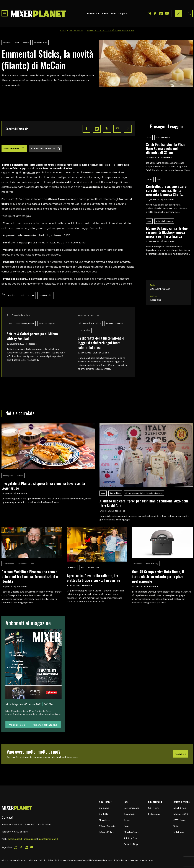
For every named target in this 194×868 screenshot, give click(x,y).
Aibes (105, 13)
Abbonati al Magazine (45, 725)
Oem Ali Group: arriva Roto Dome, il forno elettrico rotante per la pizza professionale (158, 576)
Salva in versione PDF (46, 148)
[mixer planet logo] (17, 808)
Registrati (180, 754)
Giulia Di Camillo (101, 353)
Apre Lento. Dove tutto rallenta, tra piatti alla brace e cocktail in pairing (93, 578)
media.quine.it (15, 839)
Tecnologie (129, 814)
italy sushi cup (115, 493)
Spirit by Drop (131, 838)
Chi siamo (104, 808)
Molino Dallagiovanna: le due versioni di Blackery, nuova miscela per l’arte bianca (167, 232)
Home (63, 31)
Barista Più (93, 13)
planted (20, 475)
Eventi (127, 826)
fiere (10, 323)
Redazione (31, 344)
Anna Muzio (22, 493)
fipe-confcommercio (114, 323)
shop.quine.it (30, 839)
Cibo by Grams (76, 31)
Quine (176, 826)
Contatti (103, 814)
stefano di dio (93, 568)
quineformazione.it (48, 839)
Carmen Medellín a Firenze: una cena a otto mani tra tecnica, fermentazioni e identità (30, 576)
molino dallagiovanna (164, 221)
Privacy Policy (106, 832)
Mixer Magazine (108, 826)
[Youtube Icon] (167, 13)
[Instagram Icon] (149, 13)
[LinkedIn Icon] (161, 13)
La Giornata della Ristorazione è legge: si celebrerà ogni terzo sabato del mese (101, 343)
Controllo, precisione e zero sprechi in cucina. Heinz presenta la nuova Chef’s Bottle (166, 190)
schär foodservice (163, 137)
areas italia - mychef (47, 323)
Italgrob (122, 13)
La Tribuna (178, 832)
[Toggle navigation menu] (5, 13)
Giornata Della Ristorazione (90, 323)
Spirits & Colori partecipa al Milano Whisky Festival (32, 336)
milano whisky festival (25, 323)
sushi (103, 493)
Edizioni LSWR (180, 814)
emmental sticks (40, 43)
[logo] (39, 13)
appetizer (7, 43)
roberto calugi (85, 330)
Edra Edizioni (180, 808)
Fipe (113, 13)
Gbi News (153, 808)
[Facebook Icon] (155, 13)
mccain (26, 43)
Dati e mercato (131, 808)
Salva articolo (14, 148)
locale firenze (8, 564)
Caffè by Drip (131, 844)
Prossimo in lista (89, 315)
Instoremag (154, 814)
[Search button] (189, 13)
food (17, 43)
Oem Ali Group (152, 564)
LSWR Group (180, 820)
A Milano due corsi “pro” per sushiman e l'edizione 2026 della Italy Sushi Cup (144, 503)
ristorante (23, 564)
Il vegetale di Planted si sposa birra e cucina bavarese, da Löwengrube (43, 486)
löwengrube (8, 475)
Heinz (150, 179)
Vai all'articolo (17, 725)
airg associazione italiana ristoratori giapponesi (144, 493)
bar (32, 564)
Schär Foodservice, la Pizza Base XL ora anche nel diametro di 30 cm (166, 148)
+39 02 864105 (20, 832)
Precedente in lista (19, 315)
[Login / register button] (179, 13)
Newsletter (105, 820)
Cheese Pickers (58, 199)
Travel (127, 820)
